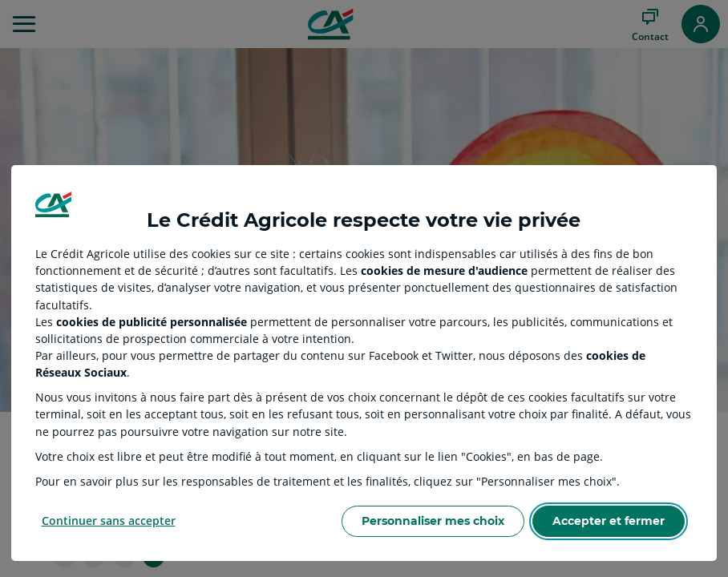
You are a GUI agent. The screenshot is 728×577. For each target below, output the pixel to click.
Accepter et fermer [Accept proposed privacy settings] (609, 521)
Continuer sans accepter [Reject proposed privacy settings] (109, 521)
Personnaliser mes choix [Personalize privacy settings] (433, 521)
